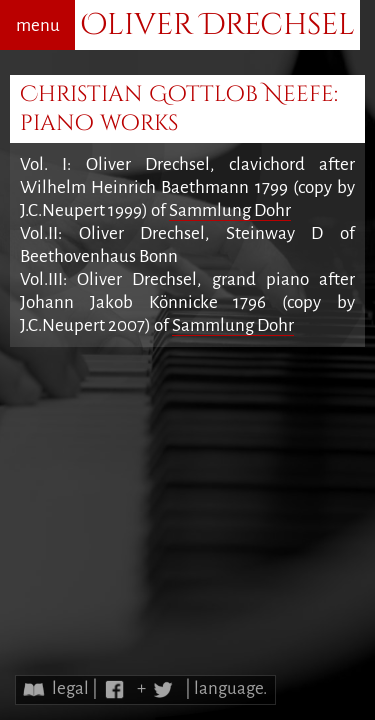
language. (230, 688)
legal (70, 688)
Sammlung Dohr (230, 210)
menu (38, 25)
